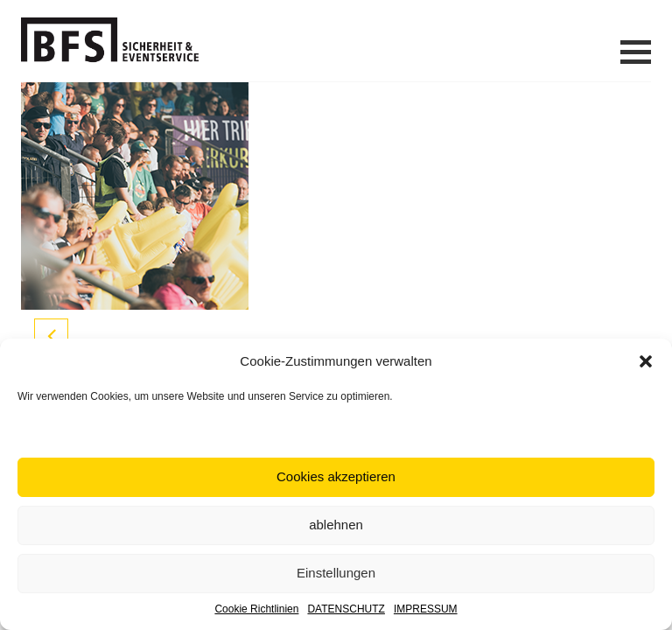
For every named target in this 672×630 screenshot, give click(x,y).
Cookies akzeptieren (336, 476)
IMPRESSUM (426, 609)
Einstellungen (336, 573)
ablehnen (336, 525)
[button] (646, 361)
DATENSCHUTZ (346, 609)
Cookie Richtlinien (256, 609)
